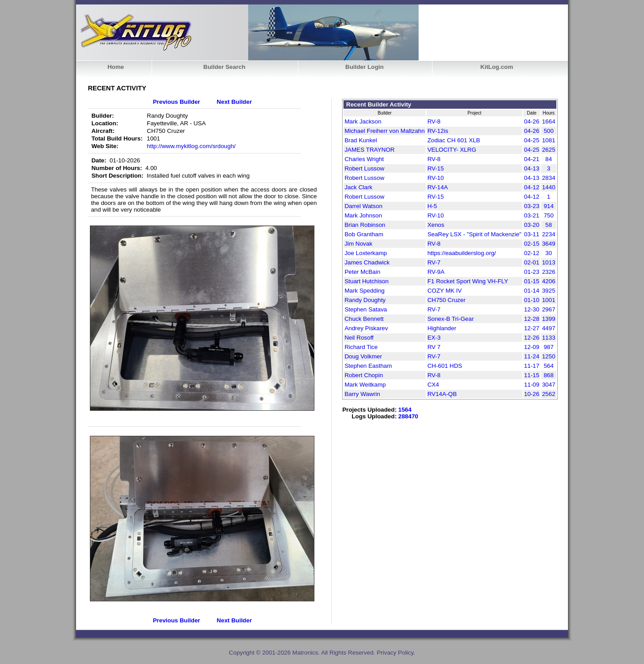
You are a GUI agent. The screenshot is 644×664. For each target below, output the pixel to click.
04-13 (532, 168)
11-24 (532, 356)
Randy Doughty (365, 300)
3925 (549, 291)
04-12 (532, 187)
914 (549, 206)
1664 (549, 121)
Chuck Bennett (364, 319)
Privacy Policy (395, 653)
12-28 (532, 319)
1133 (549, 338)
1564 (405, 410)
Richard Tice (361, 347)
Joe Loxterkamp (366, 253)
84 (549, 159)
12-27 (532, 328)
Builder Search (225, 67)
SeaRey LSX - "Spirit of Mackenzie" (475, 234)
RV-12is (438, 131)
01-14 (532, 291)
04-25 (532, 140)
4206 (549, 281)
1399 (549, 319)
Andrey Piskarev (366, 328)
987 (549, 347)
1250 (549, 356)
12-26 (532, 338)
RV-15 (436, 168)
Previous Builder (177, 102)
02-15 (532, 244)
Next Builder (235, 102)
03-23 (532, 206)
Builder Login (364, 67)
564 (549, 366)
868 (549, 375)
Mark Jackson (363, 121)
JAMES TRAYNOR (369, 150)
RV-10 (436, 178)
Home (116, 67)
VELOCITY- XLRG (452, 150)
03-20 (532, 225)
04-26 (532, 121)
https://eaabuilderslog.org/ (462, 253)
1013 (549, 262)
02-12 (532, 253)
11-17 (532, 366)
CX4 (433, 385)
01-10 (532, 300)
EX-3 (434, 338)
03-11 (532, 234)
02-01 (532, 262)
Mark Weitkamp (365, 385)
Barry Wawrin (362, 394)
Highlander (442, 328)
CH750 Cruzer (447, 300)
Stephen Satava (366, 309)
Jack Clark (358, 187)
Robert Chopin (364, 375)
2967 (549, 309)
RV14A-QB (442, 394)
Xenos (436, 225)
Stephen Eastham (368, 366)
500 (549, 131)
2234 (549, 234)
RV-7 (434, 262)
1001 (549, 300)
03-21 (532, 215)
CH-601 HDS (445, 366)
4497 (549, 328)
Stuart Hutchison (366, 281)
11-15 (532, 375)
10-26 (532, 394)
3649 (549, 244)
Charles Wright (364, 159)
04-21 (532, 159)
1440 (549, 187)
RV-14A (438, 187)
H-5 (432, 206)
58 (549, 225)
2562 (549, 394)
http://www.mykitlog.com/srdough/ (191, 146)
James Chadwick (367, 262)
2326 (549, 272)
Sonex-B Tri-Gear (451, 319)
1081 (549, 140)
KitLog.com (497, 67)
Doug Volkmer (363, 356)
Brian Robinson (365, 225)
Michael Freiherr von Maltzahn (384, 131)
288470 (408, 416)
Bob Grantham (364, 234)
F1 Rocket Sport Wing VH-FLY (468, 281)
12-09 (532, 347)
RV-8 (434, 121)
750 (549, 215)
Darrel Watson (363, 206)
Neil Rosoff (359, 338)
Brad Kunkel (361, 140)
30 (549, 253)
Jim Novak (358, 244)
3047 (549, 385)
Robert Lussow (364, 168)
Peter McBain (362, 272)
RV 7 (434, 347)
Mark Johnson (363, 215)
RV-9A (436, 272)
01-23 (532, 272)
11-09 (532, 385)
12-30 (532, 309)
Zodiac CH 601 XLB (454, 140)
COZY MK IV (445, 291)
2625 (549, 150)
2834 (549, 178)
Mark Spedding (364, 291)
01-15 (532, 281)
